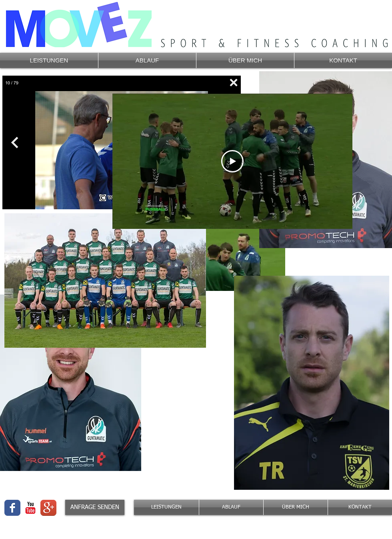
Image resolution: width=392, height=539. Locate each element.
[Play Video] (232, 161)
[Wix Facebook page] (12, 508)
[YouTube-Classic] (30, 508)
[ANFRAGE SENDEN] (95, 507)
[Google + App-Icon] (48, 508)
